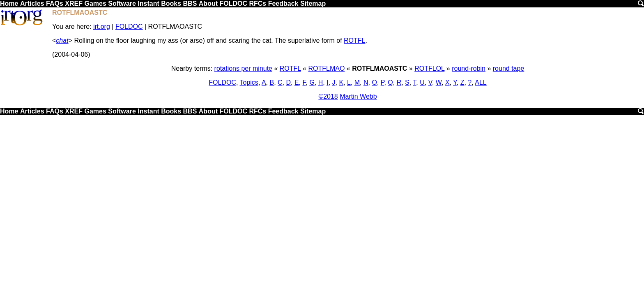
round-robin (469, 68)
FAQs (55, 3)
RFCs (258, 3)
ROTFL (354, 40)
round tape (509, 68)
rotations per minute (243, 68)
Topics (249, 82)
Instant (148, 3)
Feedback (283, 3)
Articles (32, 3)
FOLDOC (233, 3)
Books (171, 3)
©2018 (328, 96)
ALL (481, 82)
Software (122, 3)
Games (95, 3)
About (208, 3)
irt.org (102, 27)
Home (9, 3)
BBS (190, 3)
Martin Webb (358, 96)
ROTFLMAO (326, 68)
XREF (74, 3)
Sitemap (313, 3)
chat (62, 40)
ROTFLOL (429, 68)
